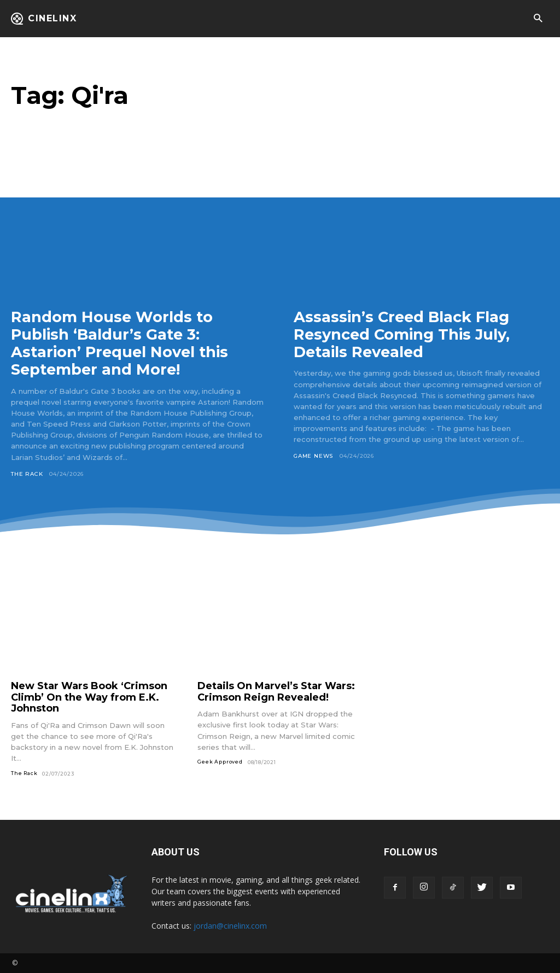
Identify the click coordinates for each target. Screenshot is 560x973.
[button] (538, 19)
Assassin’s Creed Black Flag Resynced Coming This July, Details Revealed (405, 334)
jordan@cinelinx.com (230, 926)
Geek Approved (220, 761)
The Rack (27, 473)
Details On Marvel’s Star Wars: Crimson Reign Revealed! (276, 691)
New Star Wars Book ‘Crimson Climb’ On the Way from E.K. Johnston (89, 697)
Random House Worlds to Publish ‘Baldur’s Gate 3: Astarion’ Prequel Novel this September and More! (122, 343)
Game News (313, 456)
